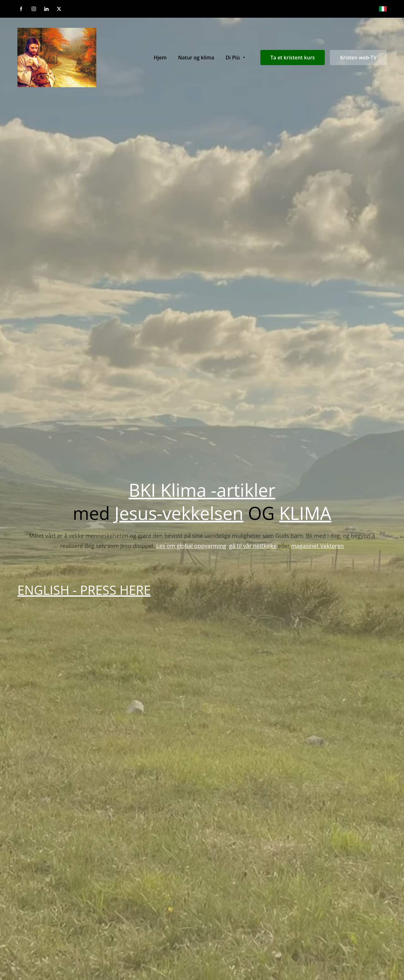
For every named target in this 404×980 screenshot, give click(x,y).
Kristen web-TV (358, 58)
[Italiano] (383, 9)
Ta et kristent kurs (293, 58)
